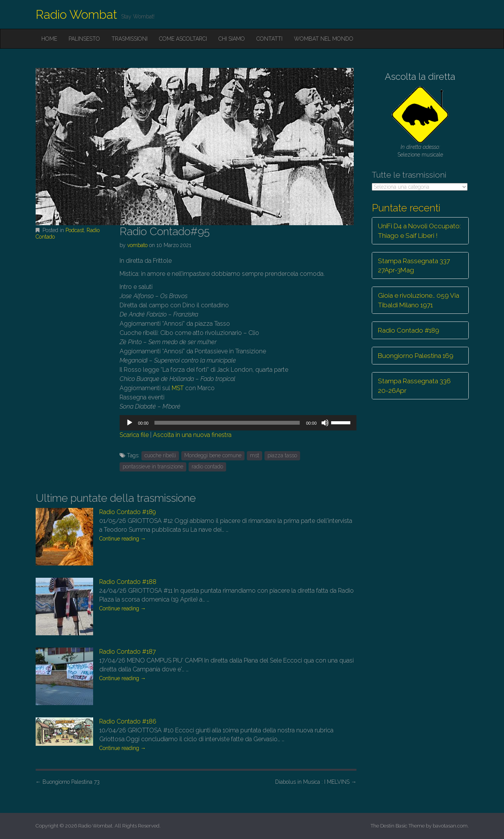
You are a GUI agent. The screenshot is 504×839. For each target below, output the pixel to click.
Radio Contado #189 (128, 512)
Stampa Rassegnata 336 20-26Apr (414, 386)
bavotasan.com (450, 826)
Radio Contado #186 (128, 721)
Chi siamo (232, 39)
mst (254, 455)
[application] (238, 423)
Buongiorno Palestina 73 (68, 782)
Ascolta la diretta (420, 77)
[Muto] (325, 423)
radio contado (207, 466)
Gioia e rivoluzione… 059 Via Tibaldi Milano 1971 (419, 300)
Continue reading (123, 539)
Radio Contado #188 (128, 582)
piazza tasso (282, 455)
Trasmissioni (130, 39)
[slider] (227, 423)
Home (49, 39)
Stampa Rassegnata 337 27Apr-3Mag (414, 265)
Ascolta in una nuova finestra (192, 435)
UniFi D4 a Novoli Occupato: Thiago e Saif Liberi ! (419, 231)
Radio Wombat (76, 14)
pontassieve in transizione (153, 466)
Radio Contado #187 (128, 652)
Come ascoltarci (183, 39)
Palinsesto (84, 39)
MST (178, 388)
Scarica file (134, 435)
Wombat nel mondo (324, 39)
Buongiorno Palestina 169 (416, 356)
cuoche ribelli (160, 455)
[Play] (130, 423)
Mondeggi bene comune (213, 455)
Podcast (75, 230)
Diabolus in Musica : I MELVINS (316, 782)
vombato (137, 245)
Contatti (269, 39)
